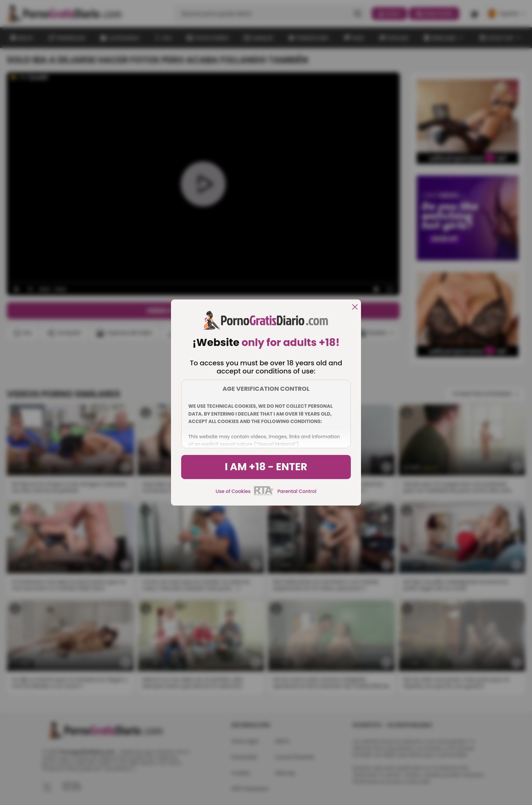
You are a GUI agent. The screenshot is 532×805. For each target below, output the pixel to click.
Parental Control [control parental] (297, 491)
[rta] (264, 494)
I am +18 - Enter (266, 467)
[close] (355, 307)
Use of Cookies (233, 491)
